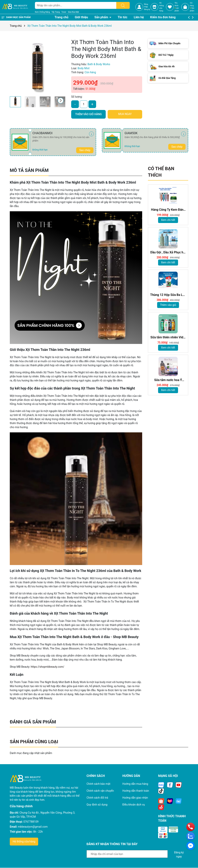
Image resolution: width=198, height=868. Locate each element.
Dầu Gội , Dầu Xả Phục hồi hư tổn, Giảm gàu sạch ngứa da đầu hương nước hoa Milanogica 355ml (168, 253)
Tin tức (123, 17)
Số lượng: (77, 97)
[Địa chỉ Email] (127, 854)
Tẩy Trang (56, 12)
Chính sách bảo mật (98, 784)
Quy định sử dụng (97, 805)
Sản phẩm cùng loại (34, 742)
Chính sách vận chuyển (100, 791)
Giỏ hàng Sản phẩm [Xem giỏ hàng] (192, 7)
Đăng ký (147, 9)
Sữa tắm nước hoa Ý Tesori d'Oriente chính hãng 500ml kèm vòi (168, 380)
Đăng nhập (146, 6)
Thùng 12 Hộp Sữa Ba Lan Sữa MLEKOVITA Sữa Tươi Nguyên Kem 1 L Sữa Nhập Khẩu (168, 295)
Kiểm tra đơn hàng (163, 17)
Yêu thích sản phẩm (177, 7)
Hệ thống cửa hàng (24, 841)
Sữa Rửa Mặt (73, 12)
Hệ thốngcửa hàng (161, 7)
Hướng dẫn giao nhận (135, 798)
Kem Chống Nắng (42, 12)
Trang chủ (61, 17)
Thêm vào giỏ (168, 305)
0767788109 (31, 822)
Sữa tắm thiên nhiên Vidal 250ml (168, 337)
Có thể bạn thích (161, 172)
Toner (64, 12)
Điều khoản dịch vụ (134, 805)
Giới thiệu (81, 17)
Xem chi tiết (168, 220)
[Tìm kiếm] (123, 5)
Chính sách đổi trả (97, 798)
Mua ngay (125, 114)
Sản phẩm (102, 17)
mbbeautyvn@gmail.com (33, 827)
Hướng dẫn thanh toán (136, 791)
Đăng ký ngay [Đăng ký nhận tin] (179, 854)
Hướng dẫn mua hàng (135, 784)
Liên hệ (139, 17)
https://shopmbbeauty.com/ (47, 667)
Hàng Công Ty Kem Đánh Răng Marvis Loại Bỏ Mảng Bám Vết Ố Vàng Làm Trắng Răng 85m (168, 210)
